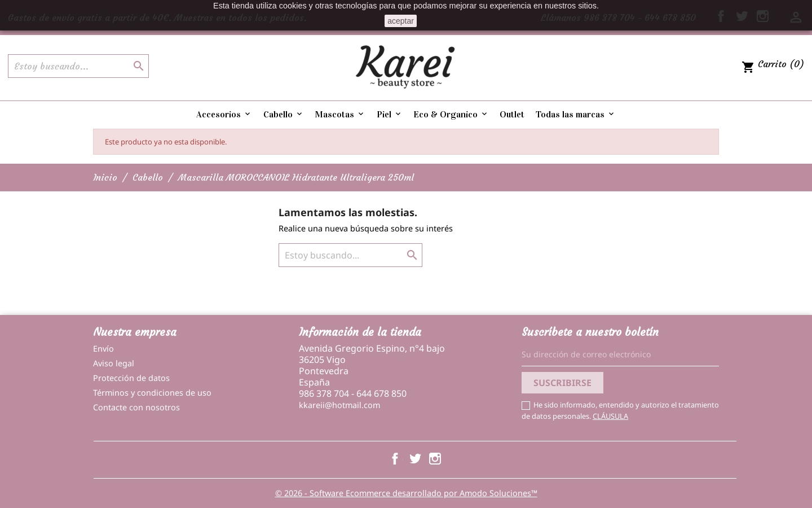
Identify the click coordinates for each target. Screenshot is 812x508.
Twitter (415, 459)
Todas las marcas (576, 114)
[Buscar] (78, 66)
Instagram (435, 459)
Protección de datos (131, 378)
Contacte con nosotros (136, 407)
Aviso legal (114, 363)
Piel (390, 114)
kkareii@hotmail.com (339, 405)
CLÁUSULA (610, 416)
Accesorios (224, 114)
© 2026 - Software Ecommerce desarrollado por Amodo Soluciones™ (406, 493)
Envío (103, 349)
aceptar (401, 21)
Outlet (512, 114)
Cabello (284, 114)
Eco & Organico (451, 114)
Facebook (395, 459)
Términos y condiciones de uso (152, 393)
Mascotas (340, 114)
